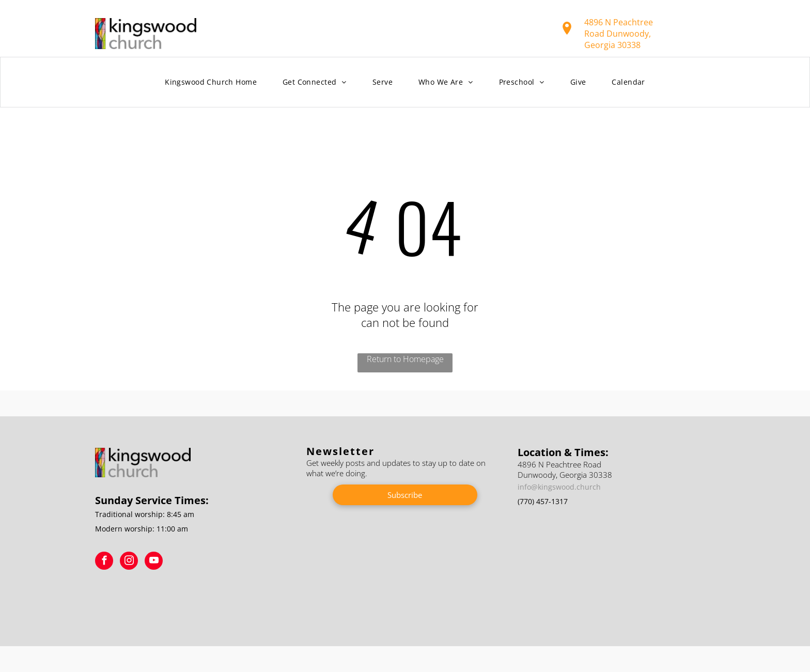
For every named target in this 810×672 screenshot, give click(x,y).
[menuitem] (211, 82)
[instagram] (129, 562)
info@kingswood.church (559, 487)
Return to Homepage (405, 359)
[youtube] (154, 562)
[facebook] (104, 562)
